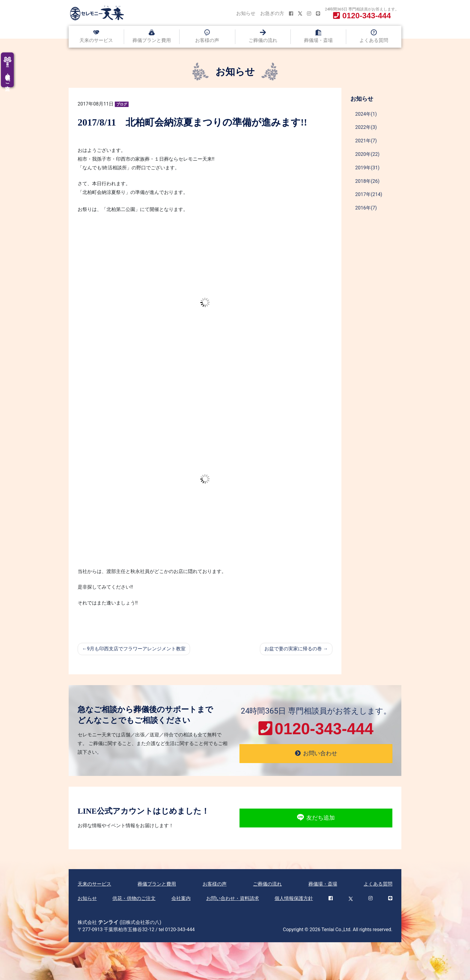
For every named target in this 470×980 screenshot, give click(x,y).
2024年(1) (366, 114)
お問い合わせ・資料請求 (233, 898)
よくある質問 (374, 40)
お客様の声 (207, 40)
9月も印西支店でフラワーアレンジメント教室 (136, 649)
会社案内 (181, 898)
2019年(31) (367, 168)
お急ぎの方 (272, 13)
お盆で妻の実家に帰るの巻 (293, 649)
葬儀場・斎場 (318, 40)
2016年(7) (366, 208)
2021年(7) (366, 141)
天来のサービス (96, 40)
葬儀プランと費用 (152, 40)
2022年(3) (366, 127)
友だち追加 (316, 818)
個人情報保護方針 (294, 898)
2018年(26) (367, 181)
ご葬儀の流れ (263, 40)
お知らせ (246, 13)
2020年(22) (367, 154)
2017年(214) (369, 194)
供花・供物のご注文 (134, 898)
